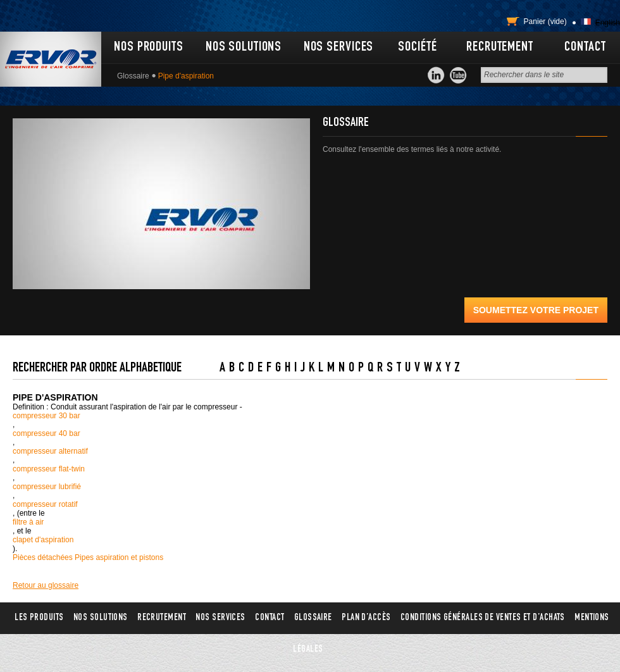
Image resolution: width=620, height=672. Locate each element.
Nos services (339, 47)
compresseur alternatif (50, 451)
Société (417, 47)
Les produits (39, 618)
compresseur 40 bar (46, 433)
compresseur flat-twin (49, 469)
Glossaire (133, 76)
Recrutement (500, 47)
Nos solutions (244, 47)
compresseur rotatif (45, 504)
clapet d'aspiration (43, 540)
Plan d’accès (366, 618)
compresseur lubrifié (47, 487)
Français (586, 22)
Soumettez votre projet (536, 310)
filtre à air (28, 522)
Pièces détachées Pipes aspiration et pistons (88, 557)
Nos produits (149, 47)
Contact (585, 47)
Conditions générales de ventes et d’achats (483, 618)
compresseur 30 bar (46, 416)
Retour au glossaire (46, 585)
